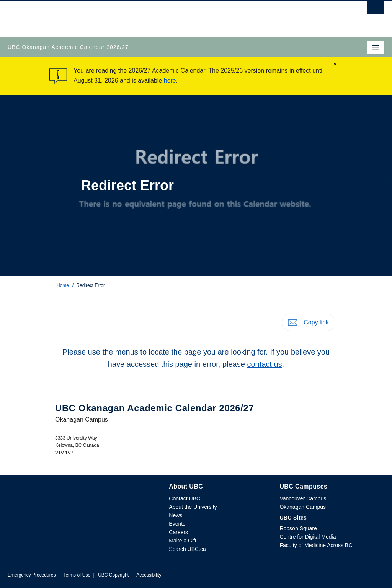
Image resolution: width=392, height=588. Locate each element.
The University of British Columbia (140, 16)
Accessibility (149, 575)
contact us (264, 364)
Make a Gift (183, 541)
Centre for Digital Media (308, 537)
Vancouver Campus (303, 498)
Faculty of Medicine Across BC (316, 545)
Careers (178, 532)
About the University (193, 507)
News (176, 515)
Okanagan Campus (303, 507)
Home (63, 285)
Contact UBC (185, 498)
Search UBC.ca (187, 549)
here (170, 81)
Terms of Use (77, 575)
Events (177, 524)
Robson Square (298, 528)
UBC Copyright (113, 575)
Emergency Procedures (32, 575)
